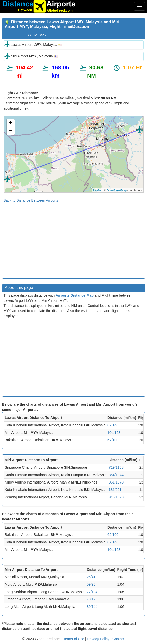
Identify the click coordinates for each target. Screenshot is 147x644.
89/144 (92, 607)
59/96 (91, 584)
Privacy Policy (99, 639)
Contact (118, 639)
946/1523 (116, 497)
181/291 (115, 490)
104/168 (114, 433)
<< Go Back (37, 35)
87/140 (113, 425)
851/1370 (116, 482)
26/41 (91, 577)
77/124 (92, 592)
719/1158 (116, 467)
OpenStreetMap (117, 190)
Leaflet (97, 190)
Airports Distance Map (75, 295)
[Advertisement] (74, 239)
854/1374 (116, 475)
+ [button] (11, 123)
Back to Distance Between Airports (31, 200)
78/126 (92, 599)
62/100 (113, 440)
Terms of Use (74, 639)
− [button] (11, 131)
